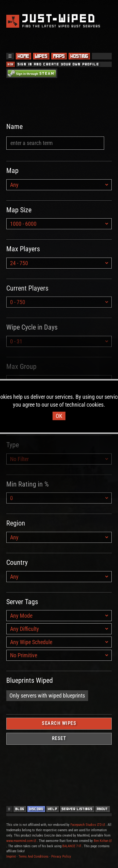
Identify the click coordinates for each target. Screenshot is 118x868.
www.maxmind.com (21, 841)
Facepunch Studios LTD (88, 825)
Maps (59, 56)
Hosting (79, 56)
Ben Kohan (103, 841)
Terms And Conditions (34, 857)
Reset (59, 738)
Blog (20, 809)
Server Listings (77, 809)
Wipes (41, 56)
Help (53, 809)
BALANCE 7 (72, 846)
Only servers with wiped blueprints (47, 696)
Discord (36, 809)
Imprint (11, 857)
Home (23, 56)
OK (59, 416)
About (102, 809)
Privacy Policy (61, 857)
